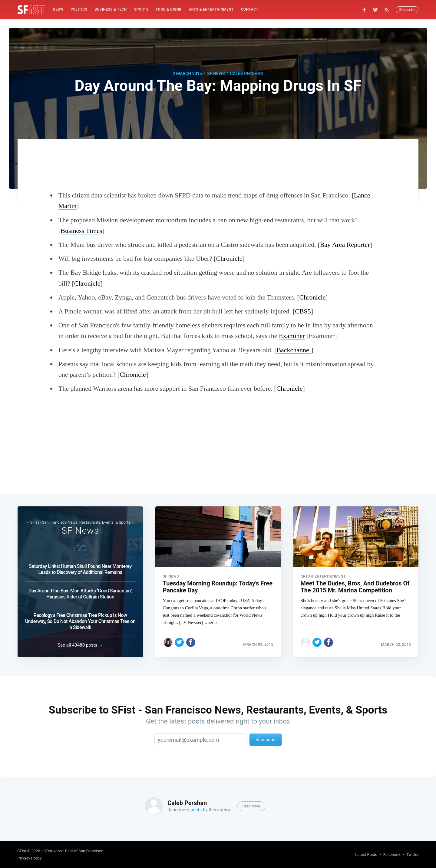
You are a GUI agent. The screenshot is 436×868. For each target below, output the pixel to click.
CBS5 (303, 311)
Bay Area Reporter (345, 245)
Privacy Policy (30, 858)
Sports (141, 9)
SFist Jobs (53, 851)
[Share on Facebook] (191, 642)
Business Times (81, 231)
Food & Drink (169, 9)
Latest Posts (366, 855)
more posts (190, 810)
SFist (22, 851)
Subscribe (407, 10)
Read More (251, 806)
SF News (216, 74)
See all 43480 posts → (80, 645)
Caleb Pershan (247, 74)
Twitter (412, 855)
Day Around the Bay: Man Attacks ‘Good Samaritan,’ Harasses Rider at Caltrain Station (80, 594)
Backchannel (294, 350)
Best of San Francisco (84, 851)
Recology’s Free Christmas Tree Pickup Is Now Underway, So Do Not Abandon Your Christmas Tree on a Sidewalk (80, 621)
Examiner (292, 336)
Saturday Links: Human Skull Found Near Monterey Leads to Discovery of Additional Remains (80, 569)
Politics (79, 9)
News (58, 9)
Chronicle (229, 258)
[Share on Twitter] (179, 642)
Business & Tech (111, 9)
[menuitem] (58, 10)
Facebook (392, 855)
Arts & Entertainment (211, 9)
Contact (250, 9)
